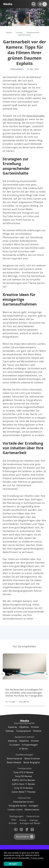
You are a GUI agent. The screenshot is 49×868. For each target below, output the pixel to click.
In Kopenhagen (30, 745)
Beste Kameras (15, 759)
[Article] (24, 666)
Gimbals (10, 731)
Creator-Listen (15, 810)
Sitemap (34, 820)
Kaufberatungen (24, 755)
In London (15, 745)
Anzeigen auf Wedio (30, 823)
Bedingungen (16, 816)
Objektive (24, 727)
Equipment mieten (24, 737)
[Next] (46, 674)
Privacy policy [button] (37, 858)
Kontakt (13, 823)
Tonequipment (23, 731)
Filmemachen (33, 32)
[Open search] (34, 4)
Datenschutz (33, 816)
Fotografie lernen (18, 806)
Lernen (19, 32)
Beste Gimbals (14, 762)
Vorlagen (33, 806)
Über (14, 820)
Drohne (35, 727)
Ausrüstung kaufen (24, 723)
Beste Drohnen (32, 759)
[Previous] (3, 674)
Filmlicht (37, 731)
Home (9, 32)
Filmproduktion (17, 69)
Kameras (13, 727)
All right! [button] (13, 864)
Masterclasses (32, 810)
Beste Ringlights (32, 762)
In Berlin (23, 749)
